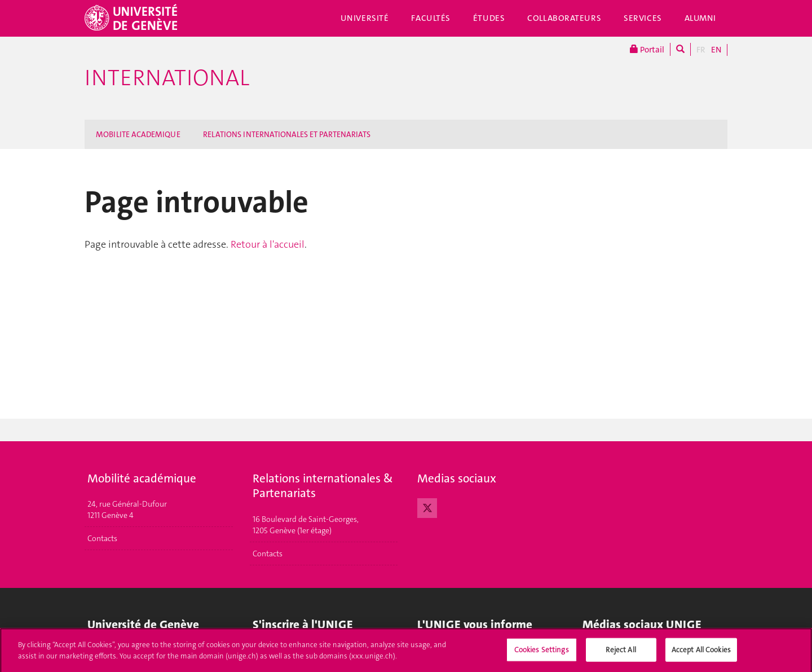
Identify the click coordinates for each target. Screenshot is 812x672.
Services (643, 18)
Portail (647, 49)
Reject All (621, 653)
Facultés (431, 18)
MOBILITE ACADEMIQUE (138, 134)
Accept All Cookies (701, 653)
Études (489, 18)
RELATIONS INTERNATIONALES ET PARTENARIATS (287, 134)
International (167, 78)
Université (365, 18)
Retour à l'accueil (268, 244)
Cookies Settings (542, 653)
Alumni (700, 18)
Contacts (102, 538)
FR (701, 50)
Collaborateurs (564, 18)
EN (716, 50)
